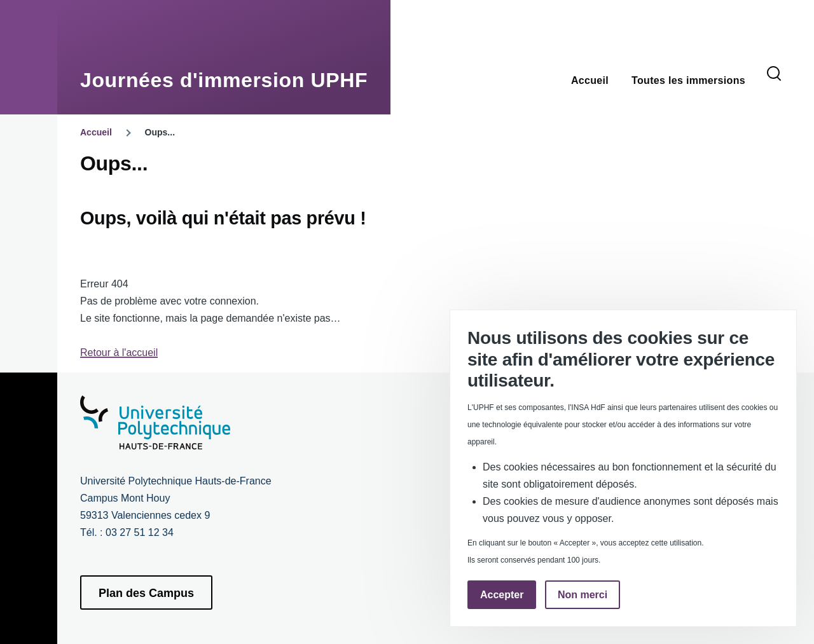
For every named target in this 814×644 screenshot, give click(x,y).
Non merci (583, 595)
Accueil (96, 132)
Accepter (502, 595)
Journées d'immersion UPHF (224, 80)
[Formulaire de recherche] (774, 74)
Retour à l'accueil (119, 353)
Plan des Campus (146, 593)
